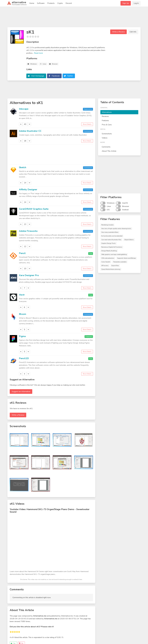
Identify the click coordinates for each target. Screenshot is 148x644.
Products (51, 3)
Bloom (23, 314)
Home (32, 3)
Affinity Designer (28, 190)
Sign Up (126, 3)
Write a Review (118, 32)
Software (41, 3)
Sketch (23, 167)
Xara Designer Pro (29, 275)
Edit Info (133, 32)
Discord (69, 3)
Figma (22, 336)
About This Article (109, 151)
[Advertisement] (74, 18)
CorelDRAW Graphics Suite (34, 209)
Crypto (60, 3)
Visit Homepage (38, 76)
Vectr (22, 295)
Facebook (56, 76)
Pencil (22, 253)
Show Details (87, 124)
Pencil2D (24, 358)
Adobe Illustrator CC (30, 131)
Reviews (105, 116)
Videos (105, 138)
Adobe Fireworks (28, 231)
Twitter (70, 76)
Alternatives (107, 112)
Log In (136, 3)
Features (105, 121)
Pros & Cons (107, 125)
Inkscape (24, 109)
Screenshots (107, 134)
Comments (106, 147)
